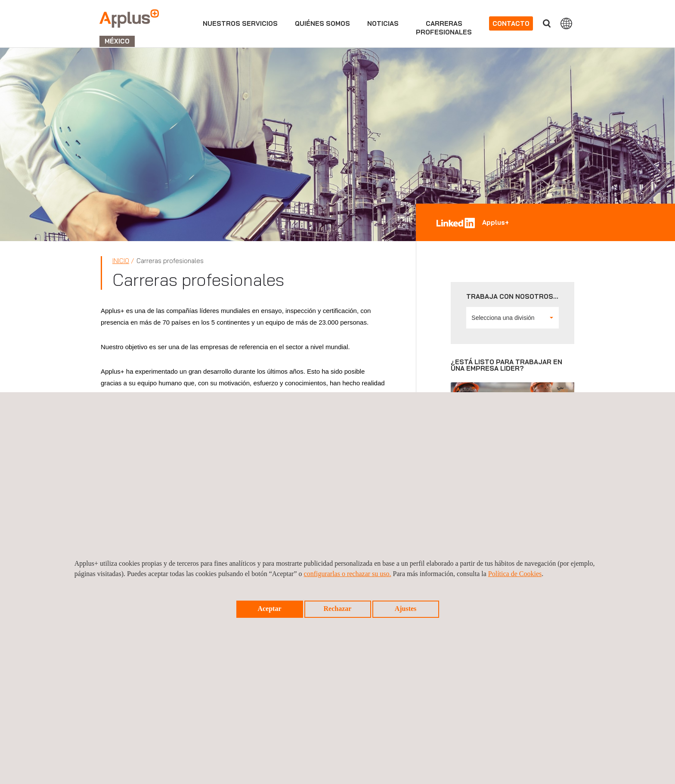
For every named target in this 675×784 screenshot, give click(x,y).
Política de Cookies (515, 574)
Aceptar (269, 609)
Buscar (547, 23)
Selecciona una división (512, 318)
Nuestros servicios (240, 23)
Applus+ (495, 222)
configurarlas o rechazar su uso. (348, 574)
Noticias (383, 23)
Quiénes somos (322, 23)
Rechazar (338, 609)
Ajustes (406, 609)
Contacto (511, 23)
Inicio (121, 261)
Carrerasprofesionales (444, 28)
